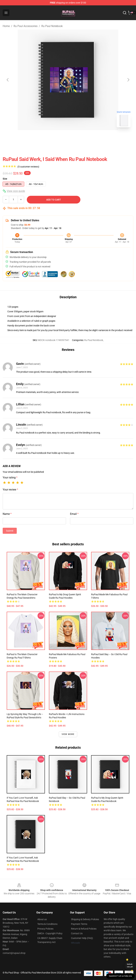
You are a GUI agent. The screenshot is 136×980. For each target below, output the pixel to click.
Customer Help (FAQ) (82, 938)
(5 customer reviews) (28, 167)
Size (5, 179)
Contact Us (77, 933)
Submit (10, 531)
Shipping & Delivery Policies (85, 919)
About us (42, 919)
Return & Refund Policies (84, 929)
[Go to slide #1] (59, 137)
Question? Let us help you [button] (120, 976)
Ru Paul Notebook (52, 26)
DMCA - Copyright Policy (50, 933)
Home (6, 26)
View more (68, 734)
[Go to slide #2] (77, 137)
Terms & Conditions (47, 924)
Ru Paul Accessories (26, 26)
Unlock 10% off (130, 965)
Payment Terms (79, 924)
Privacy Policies (45, 929)
